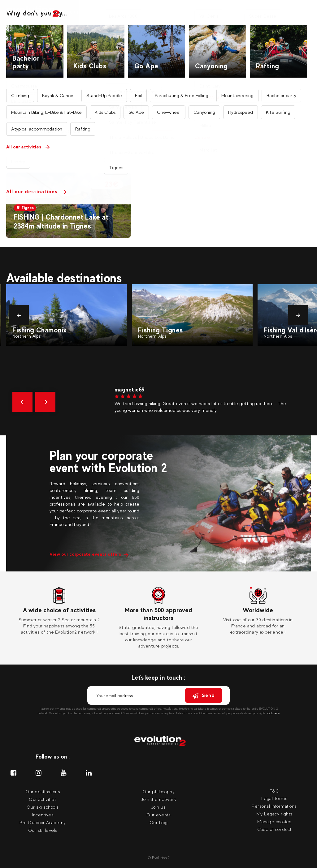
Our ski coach (174, 12)
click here (274, 713)
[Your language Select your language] (304, 12)
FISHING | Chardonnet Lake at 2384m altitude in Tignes (61, 221)
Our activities (87, 12)
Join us (159, 807)
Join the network (158, 799)
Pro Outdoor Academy (43, 822)
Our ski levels (43, 830)
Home (127, 41)
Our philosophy (158, 791)
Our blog (159, 822)
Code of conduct (274, 829)
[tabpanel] (59, 611)
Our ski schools (43, 807)
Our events (240, 12)
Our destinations (130, 12)
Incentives (208, 12)
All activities (155, 41)
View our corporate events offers (89, 554)
